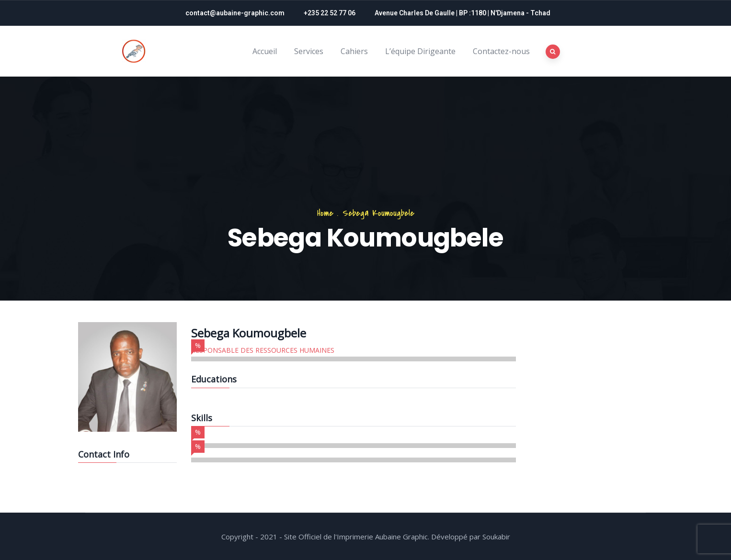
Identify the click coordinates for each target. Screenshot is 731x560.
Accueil (265, 51)
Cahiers (354, 51)
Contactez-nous (501, 51)
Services (309, 51)
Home (325, 213)
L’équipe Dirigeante (420, 51)
